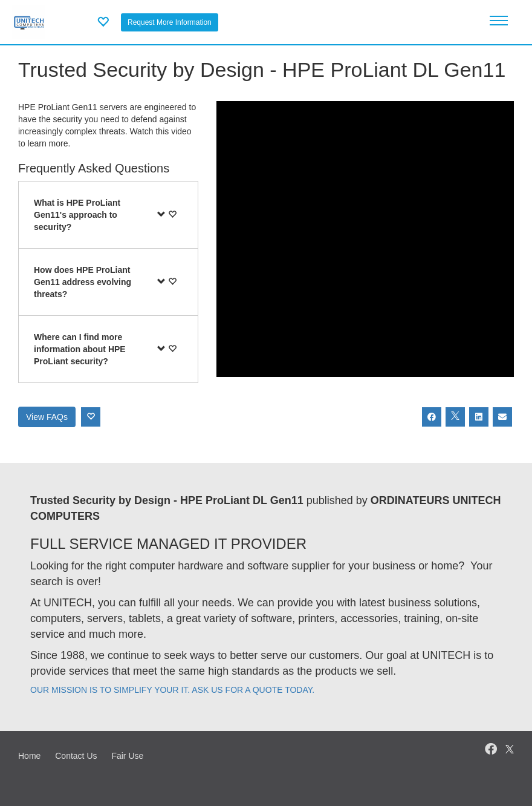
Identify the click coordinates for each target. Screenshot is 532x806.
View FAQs (47, 417)
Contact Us (76, 756)
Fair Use (127, 756)
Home (29, 756)
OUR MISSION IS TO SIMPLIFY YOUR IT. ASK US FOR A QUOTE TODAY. (172, 690)
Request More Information (170, 22)
